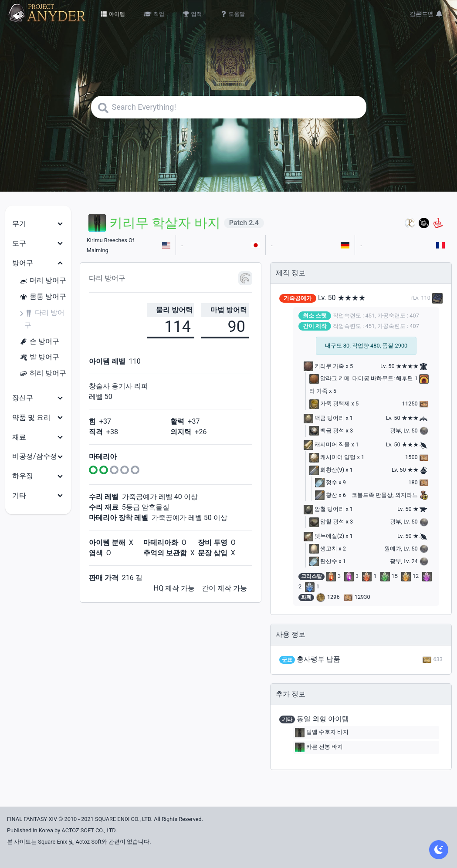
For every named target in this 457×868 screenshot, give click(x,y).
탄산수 (323, 561)
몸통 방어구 (43, 297)
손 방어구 (39, 342)
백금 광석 (327, 431)
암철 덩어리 (324, 509)
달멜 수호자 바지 (322, 733)
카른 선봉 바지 (319, 747)
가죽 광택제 (330, 404)
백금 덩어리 (324, 418)
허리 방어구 (43, 373)
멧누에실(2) (324, 536)
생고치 (323, 549)
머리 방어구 (43, 281)
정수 (326, 482)
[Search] (229, 107)
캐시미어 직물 (327, 444)
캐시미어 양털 (332, 457)
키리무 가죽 (324, 366)
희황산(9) (327, 470)
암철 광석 (327, 522)
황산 (326, 495)
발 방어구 (39, 357)
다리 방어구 (44, 319)
